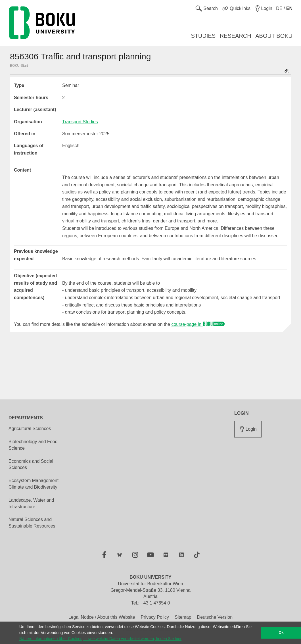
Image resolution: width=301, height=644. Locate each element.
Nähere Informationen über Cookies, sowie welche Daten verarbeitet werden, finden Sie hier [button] (100, 639)
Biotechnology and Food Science (33, 445)
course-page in (198, 324)
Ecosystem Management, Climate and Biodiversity (34, 484)
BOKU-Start (19, 66)
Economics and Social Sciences (31, 464)
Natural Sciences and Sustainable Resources (32, 523)
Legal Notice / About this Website (102, 617)
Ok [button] (281, 633)
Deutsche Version (215, 617)
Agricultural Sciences (30, 429)
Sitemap (183, 617)
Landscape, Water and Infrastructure (31, 503)
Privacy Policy (155, 617)
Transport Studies (80, 122)
